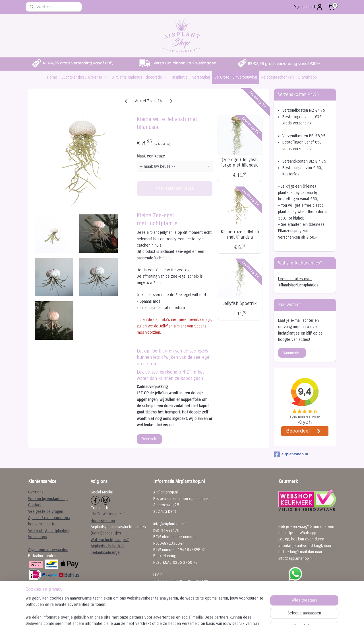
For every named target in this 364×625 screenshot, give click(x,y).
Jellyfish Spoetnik (240, 303)
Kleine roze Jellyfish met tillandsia (240, 234)
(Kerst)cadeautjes (106, 533)
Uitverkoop (308, 77)
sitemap (165, 615)
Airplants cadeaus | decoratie (140, 77)
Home (52, 77)
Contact (35, 505)
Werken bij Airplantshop (48, 499)
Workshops (38, 537)
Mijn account (308, 7)
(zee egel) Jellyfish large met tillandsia (240, 162)
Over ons (36, 492)
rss (175, 615)
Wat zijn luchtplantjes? (110, 540)
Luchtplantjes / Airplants (85, 77)
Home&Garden (103, 521)
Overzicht (149, 439)
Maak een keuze (151, 156)
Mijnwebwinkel (239, 615)
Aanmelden (292, 353)
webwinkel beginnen (195, 615)
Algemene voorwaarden (48, 550)
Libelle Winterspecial (108, 514)
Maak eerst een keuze (175, 188)
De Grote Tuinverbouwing (236, 77)
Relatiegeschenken (278, 77)
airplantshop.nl (291, 454)
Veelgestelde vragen (46, 512)
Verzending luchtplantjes (49, 531)
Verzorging (201, 77)
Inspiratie (180, 77)
